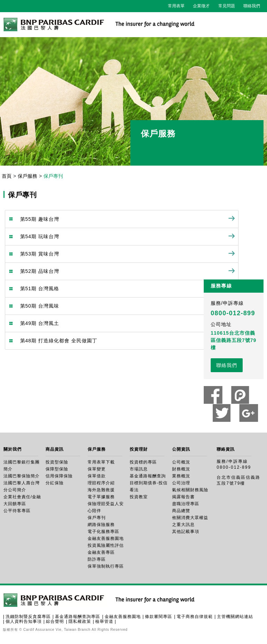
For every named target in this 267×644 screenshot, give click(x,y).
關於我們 (13, 449)
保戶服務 (27, 176)
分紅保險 (55, 483)
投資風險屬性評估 (106, 545)
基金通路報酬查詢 (148, 476)
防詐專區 (97, 559)
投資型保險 (57, 462)
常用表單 (176, 6)
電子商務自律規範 (195, 617)
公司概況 (181, 462)
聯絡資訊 (226, 449)
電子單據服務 (101, 497)
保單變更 (97, 469)
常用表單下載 (101, 462)
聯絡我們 (252, 6)
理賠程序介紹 (101, 483)
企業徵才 (201, 6)
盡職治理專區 (186, 504)
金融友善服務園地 (106, 538)
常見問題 (227, 6)
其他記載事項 (186, 532)
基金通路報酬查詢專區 (78, 617)
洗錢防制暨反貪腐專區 (28, 617)
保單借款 (97, 476)
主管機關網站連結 (235, 617)
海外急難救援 (101, 490)
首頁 (7, 176)
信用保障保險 (59, 476)
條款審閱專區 (159, 617)
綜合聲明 (55, 621)
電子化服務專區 (103, 532)
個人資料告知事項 (24, 621)
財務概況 (181, 469)
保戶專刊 (97, 518)
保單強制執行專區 (106, 566)
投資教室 (139, 497)
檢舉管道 (104, 621)
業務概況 (181, 476)
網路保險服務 (101, 525)
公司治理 (181, 483)
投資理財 (139, 449)
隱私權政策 (80, 621)
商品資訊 (55, 449)
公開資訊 (181, 449)
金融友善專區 (101, 552)
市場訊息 (139, 469)
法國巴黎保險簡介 (22, 476)
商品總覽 (181, 511)
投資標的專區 (143, 462)
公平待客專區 (17, 511)
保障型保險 (57, 469)
